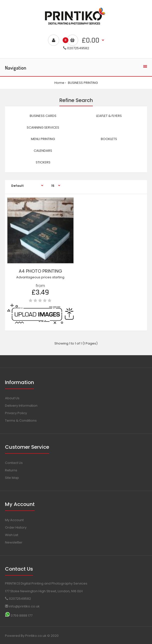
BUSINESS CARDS (43, 116)
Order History (16, 527)
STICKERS (43, 162)
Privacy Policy (16, 413)
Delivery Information (21, 406)
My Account (14, 520)
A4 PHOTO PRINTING (40, 271)
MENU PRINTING (43, 139)
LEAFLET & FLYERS (109, 116)
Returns (11, 470)
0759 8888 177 (19, 616)
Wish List (12, 535)
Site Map (12, 478)
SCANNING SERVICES (43, 127)
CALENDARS (43, 151)
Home (59, 83)
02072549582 (76, 48)
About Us (12, 398)
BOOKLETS (109, 139)
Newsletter (14, 542)
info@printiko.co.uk (22, 606)
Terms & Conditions (21, 421)
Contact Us (14, 463)
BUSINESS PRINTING (82, 83)
